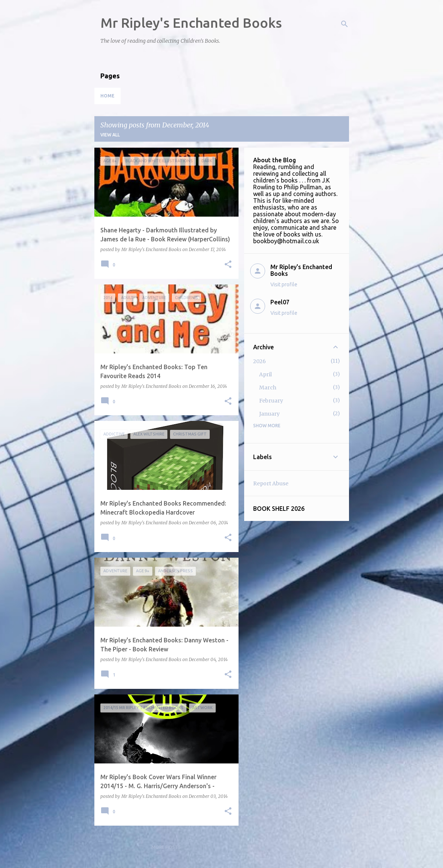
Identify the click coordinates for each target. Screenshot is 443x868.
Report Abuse (271, 483)
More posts (166, 847)
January (269, 414)
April (266, 374)
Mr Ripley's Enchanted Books (191, 23)
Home (107, 96)
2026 (260, 361)
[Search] (345, 24)
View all (110, 135)
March (268, 388)
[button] (228, 265)
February (271, 401)
